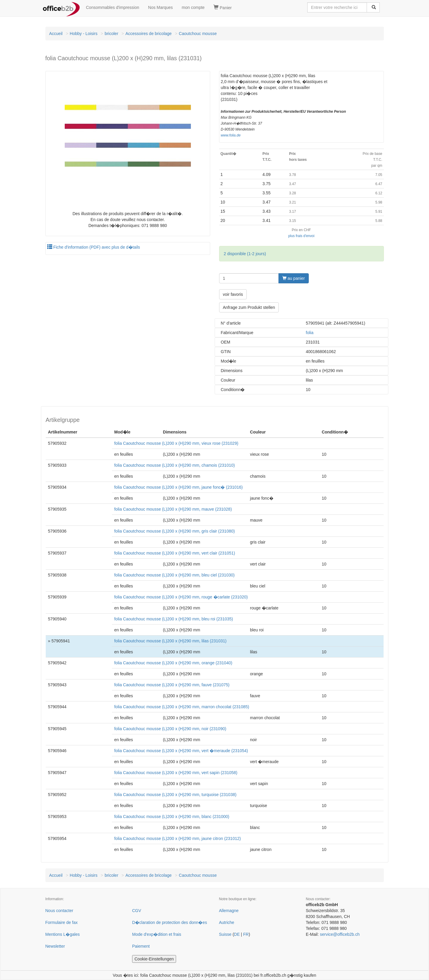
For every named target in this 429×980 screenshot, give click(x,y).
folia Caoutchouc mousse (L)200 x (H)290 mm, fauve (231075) (172, 685)
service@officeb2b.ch (340, 934)
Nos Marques (160, 7)
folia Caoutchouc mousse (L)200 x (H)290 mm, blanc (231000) (172, 817)
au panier (294, 278)
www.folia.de (231, 135)
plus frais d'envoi (301, 236)
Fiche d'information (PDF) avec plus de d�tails (94, 247)
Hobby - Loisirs (84, 34)
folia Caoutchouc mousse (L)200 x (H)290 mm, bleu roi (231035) (174, 619)
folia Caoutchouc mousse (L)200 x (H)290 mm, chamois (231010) (175, 465)
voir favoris (233, 294)
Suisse (225, 934)
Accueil (56, 34)
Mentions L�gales (63, 934)
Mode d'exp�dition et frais (157, 934)
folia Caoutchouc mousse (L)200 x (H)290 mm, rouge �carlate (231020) (181, 597)
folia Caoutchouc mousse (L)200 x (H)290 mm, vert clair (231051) (175, 553)
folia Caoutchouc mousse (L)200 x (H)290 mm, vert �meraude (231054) (181, 751)
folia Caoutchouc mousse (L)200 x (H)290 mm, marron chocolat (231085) (182, 707)
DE (237, 934)
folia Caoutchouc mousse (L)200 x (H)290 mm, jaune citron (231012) (178, 838)
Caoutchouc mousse (198, 34)
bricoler (111, 34)
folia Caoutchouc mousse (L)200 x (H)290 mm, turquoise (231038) (175, 795)
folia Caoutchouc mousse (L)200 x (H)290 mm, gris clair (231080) (175, 531)
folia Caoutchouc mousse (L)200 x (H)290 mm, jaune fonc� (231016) (179, 487)
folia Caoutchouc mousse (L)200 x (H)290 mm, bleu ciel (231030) (174, 575)
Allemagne (229, 911)
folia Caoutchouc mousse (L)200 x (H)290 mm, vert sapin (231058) (176, 773)
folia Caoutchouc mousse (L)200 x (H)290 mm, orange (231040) (173, 663)
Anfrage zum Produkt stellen (249, 307)
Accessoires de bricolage (148, 34)
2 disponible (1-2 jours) (245, 254)
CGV (137, 911)
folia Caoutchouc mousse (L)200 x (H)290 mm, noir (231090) (170, 729)
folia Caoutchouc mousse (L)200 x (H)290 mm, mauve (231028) (173, 509)
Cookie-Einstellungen (154, 959)
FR (246, 934)
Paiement (141, 946)
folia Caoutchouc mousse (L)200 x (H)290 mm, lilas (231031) (170, 641)
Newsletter (55, 946)
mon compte (193, 7)
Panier (223, 7)
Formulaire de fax (62, 922)
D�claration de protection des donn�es (170, 922)
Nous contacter (59, 911)
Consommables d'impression (113, 7)
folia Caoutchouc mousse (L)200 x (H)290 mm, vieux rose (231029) (176, 443)
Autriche (227, 922)
